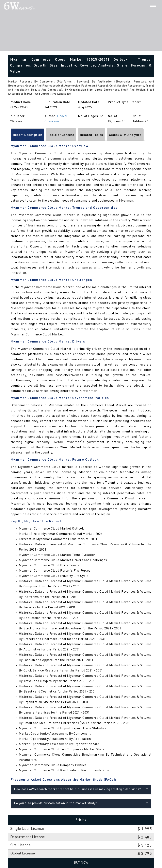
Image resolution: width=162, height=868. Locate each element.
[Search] (146, 6)
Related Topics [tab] (92, 135)
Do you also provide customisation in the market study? (81, 803)
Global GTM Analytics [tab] (125, 135)
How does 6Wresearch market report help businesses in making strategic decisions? (81, 789)
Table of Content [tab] (61, 135)
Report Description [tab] (28, 135)
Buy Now (81, 863)
